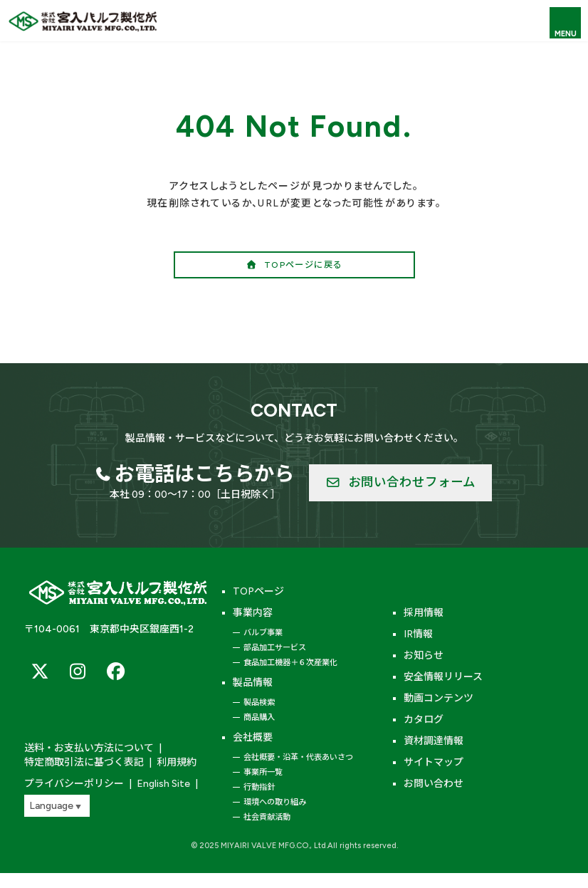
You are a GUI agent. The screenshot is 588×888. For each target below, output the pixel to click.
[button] (294, 265)
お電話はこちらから (204, 474)
